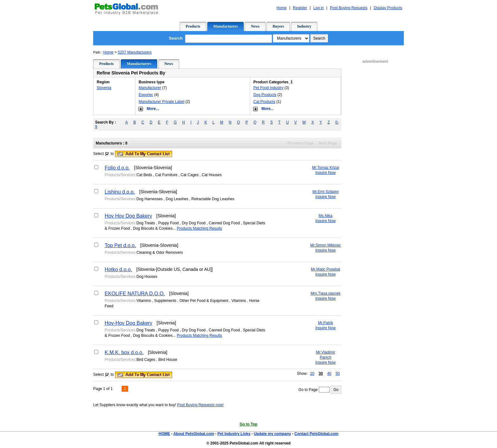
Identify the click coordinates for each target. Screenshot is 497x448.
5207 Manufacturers (135, 52)
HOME (164, 434)
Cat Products (264, 102)
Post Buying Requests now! (200, 405)
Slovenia (104, 88)
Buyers (278, 26)
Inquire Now (326, 173)
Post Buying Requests (349, 8)
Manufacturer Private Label (161, 102)
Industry (304, 26)
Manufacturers (226, 26)
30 (321, 374)
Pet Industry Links (234, 434)
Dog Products (265, 95)
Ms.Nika (325, 216)
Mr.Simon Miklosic (326, 245)
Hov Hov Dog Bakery (128, 216)
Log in (319, 8)
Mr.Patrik (325, 323)
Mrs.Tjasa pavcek (326, 293)
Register (300, 8)
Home (281, 8)
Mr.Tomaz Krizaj (325, 168)
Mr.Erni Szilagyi (326, 192)
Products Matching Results (200, 228)
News (255, 26)
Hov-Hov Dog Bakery (128, 323)
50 (338, 374)
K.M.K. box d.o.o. (124, 352)
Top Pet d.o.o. (120, 245)
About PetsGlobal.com (194, 434)
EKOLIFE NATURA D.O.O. (135, 294)
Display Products (388, 8)
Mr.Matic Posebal (326, 269)
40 (329, 374)
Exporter (146, 95)
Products (193, 26)
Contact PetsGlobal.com (316, 434)
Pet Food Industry (268, 88)
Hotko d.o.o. (118, 269)
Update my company (272, 434)
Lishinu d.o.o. (120, 192)
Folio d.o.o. (117, 168)
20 (312, 374)
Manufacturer (150, 88)
